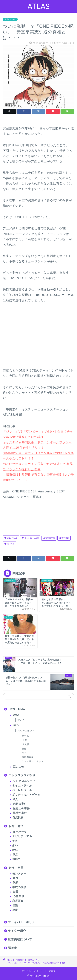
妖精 (16, 883)
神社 (25, 753)
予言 (15, 841)
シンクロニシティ (24, 781)
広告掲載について (20, 939)
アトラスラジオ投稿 (22, 775)
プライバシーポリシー (23, 922)
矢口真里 (10, 544)
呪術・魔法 (16, 826)
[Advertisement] (31, 337)
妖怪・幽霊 (16, 868)
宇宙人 (21, 720)
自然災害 (18, 817)
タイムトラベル (22, 786)
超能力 (17, 859)
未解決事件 (20, 804)
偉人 (15, 799)
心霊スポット (21, 896)
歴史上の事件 (21, 808)
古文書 (26, 744)
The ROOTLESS (31, 538)
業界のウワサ (10, 19)
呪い (15, 850)
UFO (16, 725)
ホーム (25, 736)
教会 (24, 749)
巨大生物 (19, 767)
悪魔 (15, 910)
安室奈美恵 (50, 538)
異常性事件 (20, 813)
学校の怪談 (19, 887)
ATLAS (38, 6)
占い (15, 846)
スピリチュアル (22, 836)
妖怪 (16, 878)
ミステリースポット (33, 761)
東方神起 (65, 538)
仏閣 (25, 740)
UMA (16, 715)
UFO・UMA (17, 709)
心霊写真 (18, 901)
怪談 (15, 905)
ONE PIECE (12, 538)
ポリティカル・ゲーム (26, 795)
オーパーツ (20, 832)
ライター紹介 (17, 931)
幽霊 (16, 892)
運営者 (13, 948)
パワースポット (26, 731)
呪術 (16, 855)
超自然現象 (28, 757)
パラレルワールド (24, 790)
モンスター (19, 874)
